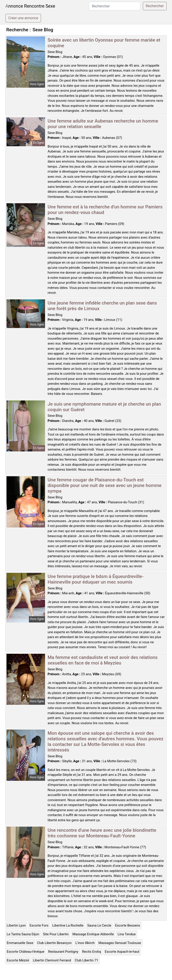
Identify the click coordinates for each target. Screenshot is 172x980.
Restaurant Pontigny (63, 952)
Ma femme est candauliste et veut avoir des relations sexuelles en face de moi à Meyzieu (103, 660)
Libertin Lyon (16, 925)
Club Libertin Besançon (54, 943)
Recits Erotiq (92, 952)
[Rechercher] (115, 6)
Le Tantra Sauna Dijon (23, 934)
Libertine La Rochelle (68, 925)
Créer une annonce (23, 18)
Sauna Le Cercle (99, 925)
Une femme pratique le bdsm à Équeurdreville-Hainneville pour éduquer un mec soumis (96, 579)
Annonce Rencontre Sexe (30, 6)
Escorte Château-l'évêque (26, 952)
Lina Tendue (127, 934)
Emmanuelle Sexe (20, 943)
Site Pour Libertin (56, 934)
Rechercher (155, 6)
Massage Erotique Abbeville (93, 934)
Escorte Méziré (18, 960)
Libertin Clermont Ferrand (52, 960)
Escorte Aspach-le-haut (122, 952)
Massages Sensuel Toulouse (120, 943)
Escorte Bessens (128, 925)
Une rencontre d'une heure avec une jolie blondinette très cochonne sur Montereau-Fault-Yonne (102, 833)
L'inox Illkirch (85, 943)
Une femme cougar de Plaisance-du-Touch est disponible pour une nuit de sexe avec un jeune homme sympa (105, 485)
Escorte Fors (39, 925)
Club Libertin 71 (87, 960)
